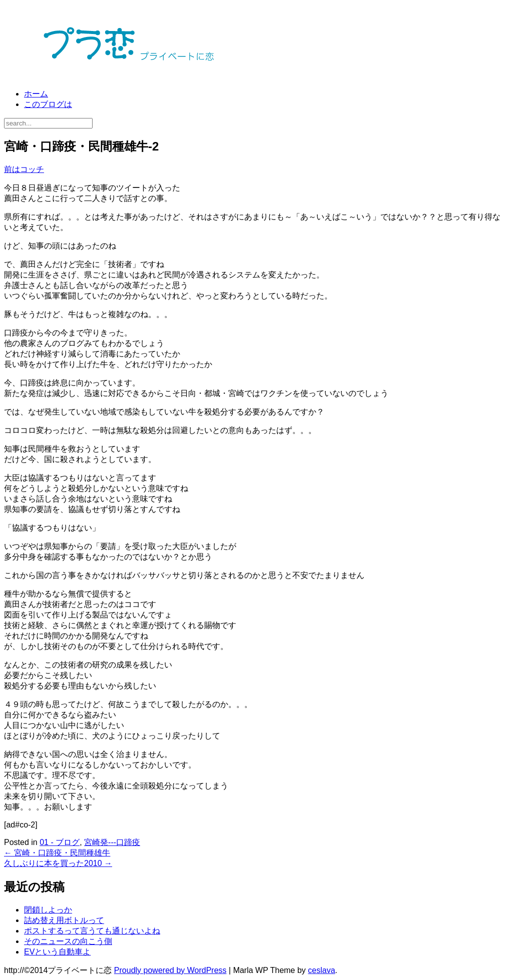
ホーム (36, 94)
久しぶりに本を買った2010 (58, 863)
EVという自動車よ (57, 952)
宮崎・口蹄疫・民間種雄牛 (57, 853)
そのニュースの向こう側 (68, 941)
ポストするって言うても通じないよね (92, 931)
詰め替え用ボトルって (64, 920)
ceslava (321, 970)
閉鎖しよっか (48, 910)
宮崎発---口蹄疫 (112, 842)
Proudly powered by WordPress (170, 970)
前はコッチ (24, 169)
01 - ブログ (60, 842)
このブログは (48, 104)
